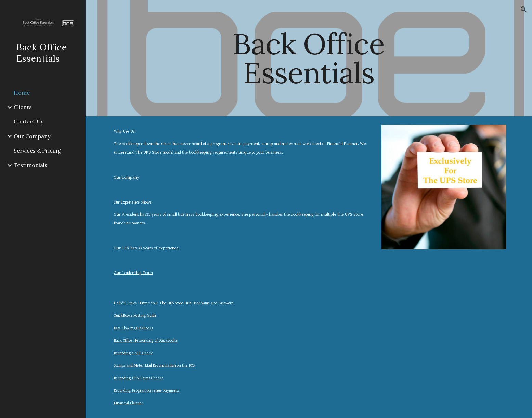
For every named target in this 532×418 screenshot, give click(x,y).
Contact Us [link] (29, 121)
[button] (524, 10)
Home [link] (22, 93)
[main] (309, 58)
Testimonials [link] (30, 165)
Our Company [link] (32, 136)
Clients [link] (23, 107)
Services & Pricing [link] (37, 151)
